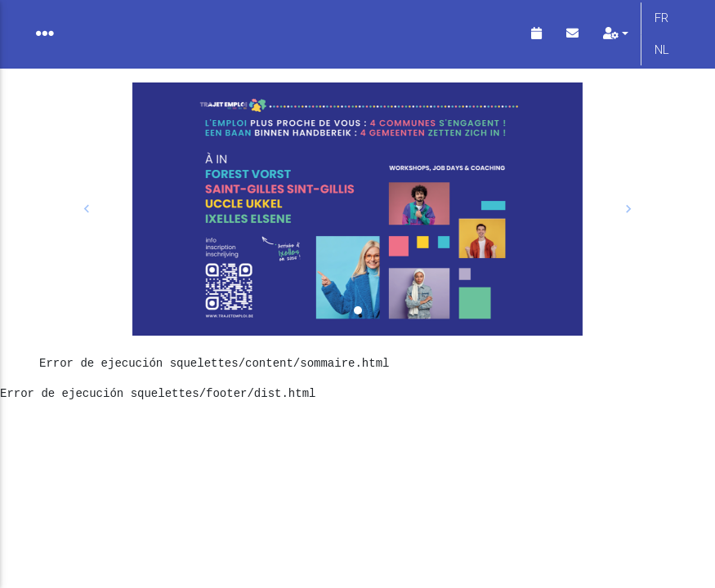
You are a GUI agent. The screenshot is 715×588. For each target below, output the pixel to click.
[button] (87, 222)
